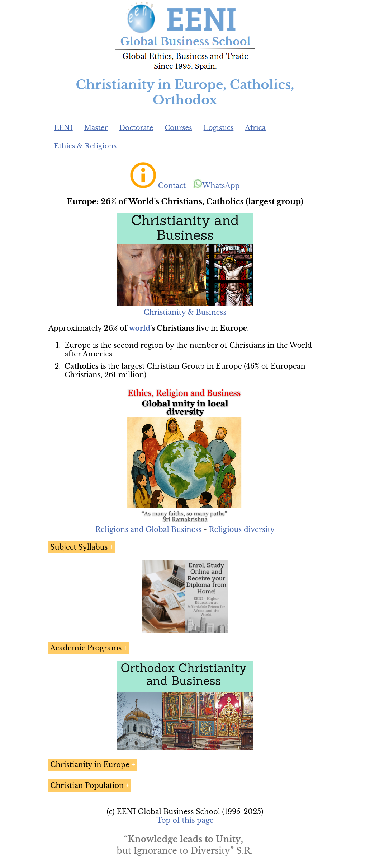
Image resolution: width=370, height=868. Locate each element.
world (140, 328)
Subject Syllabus (79, 547)
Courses (178, 128)
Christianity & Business (185, 312)
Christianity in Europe (90, 765)
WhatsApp (216, 186)
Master (96, 128)
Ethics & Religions (85, 146)
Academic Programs (86, 648)
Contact (172, 186)
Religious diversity (242, 529)
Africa (255, 128)
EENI (63, 128)
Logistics (219, 128)
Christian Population (87, 785)
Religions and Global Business (149, 529)
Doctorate (136, 128)
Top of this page (185, 820)
